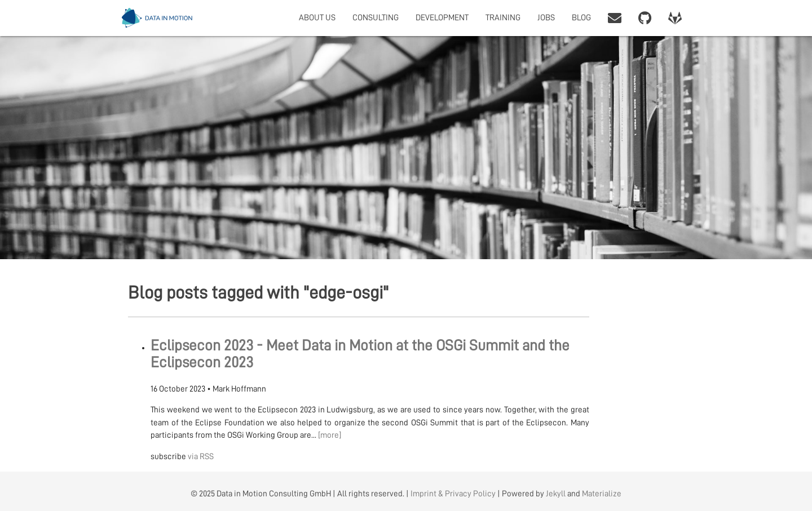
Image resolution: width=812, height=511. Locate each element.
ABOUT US (317, 18)
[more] (330, 435)
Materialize (602, 494)
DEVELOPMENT (442, 18)
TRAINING (503, 18)
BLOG (581, 18)
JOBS (546, 18)
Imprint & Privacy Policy (453, 494)
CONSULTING (376, 18)
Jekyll (556, 494)
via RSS (201, 457)
